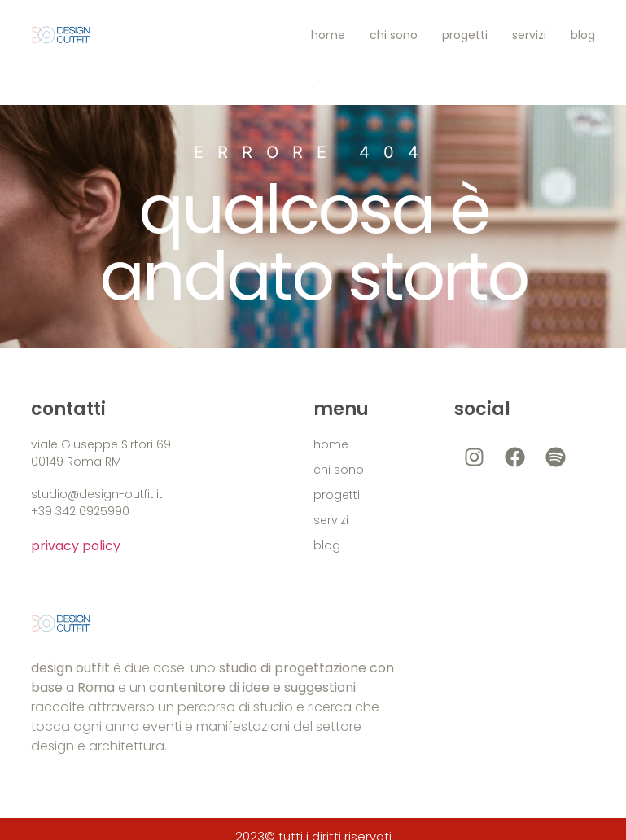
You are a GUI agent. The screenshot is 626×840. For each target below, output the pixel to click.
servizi (529, 35)
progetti (465, 35)
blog (583, 35)
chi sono (394, 35)
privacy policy (76, 546)
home (328, 35)
